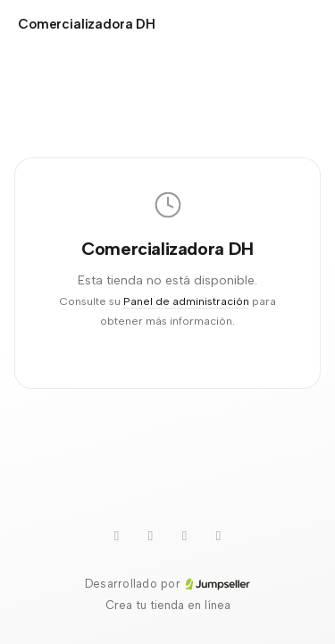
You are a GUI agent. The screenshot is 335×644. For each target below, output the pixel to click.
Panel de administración (186, 301)
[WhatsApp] (151, 536)
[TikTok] (185, 536)
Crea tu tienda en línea (168, 605)
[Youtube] (117, 536)
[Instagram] (219, 536)
